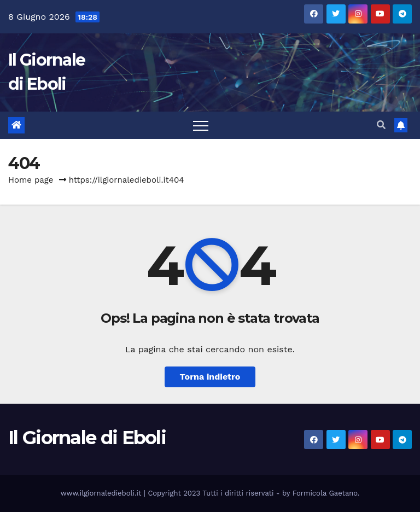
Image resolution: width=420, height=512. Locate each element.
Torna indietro (210, 377)
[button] (381, 125)
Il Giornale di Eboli (87, 438)
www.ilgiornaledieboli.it (102, 493)
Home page (31, 180)
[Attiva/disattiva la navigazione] (201, 125)
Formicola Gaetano (325, 493)
